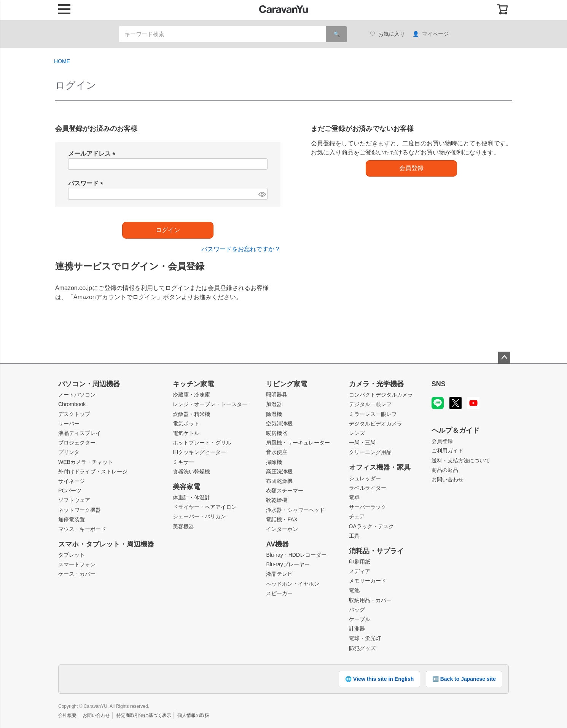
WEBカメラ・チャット (86, 462)
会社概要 (67, 715)
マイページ (431, 34)
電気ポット (186, 424)
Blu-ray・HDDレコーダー (296, 555)
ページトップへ (504, 358)
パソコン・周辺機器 (89, 384)
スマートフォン (77, 564)
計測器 (357, 629)
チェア (357, 516)
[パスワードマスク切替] (262, 194)
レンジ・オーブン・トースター (210, 404)
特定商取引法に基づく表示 (144, 715)
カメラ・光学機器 (376, 384)
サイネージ (72, 481)
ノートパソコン (77, 395)
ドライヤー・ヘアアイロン (205, 507)
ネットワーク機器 (80, 510)
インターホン (282, 529)
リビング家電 (287, 384)
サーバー (69, 424)
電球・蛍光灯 (365, 638)
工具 (354, 536)
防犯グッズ (362, 648)
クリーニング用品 (370, 452)
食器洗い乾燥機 (191, 472)
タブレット (72, 555)
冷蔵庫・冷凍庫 (191, 395)
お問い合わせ (448, 479)
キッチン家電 (193, 384)
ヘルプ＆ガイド (456, 430)
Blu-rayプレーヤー (288, 564)
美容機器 (183, 526)
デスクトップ (74, 414)
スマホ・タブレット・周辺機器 (106, 544)
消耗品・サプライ (376, 551)
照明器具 (277, 395)
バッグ (357, 610)
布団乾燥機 (279, 481)
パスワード (87, 183)
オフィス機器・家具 (380, 467)
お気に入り (387, 34)
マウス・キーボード (82, 529)
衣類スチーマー (285, 491)
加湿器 (274, 404)
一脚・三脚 (362, 443)
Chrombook (72, 404)
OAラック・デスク (371, 526)
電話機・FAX (282, 519)
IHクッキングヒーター (199, 452)
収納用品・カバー (370, 600)
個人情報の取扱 (193, 715)
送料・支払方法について (461, 460)
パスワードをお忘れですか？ (241, 249)
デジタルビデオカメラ (376, 424)
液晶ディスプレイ (80, 433)
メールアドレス (93, 154)
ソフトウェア (74, 500)
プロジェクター (77, 443)
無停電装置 (72, 519)
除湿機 (274, 414)
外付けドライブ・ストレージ (93, 472)
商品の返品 (445, 470)
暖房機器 (277, 433)
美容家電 (186, 487)
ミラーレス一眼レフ (373, 414)
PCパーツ (70, 491)
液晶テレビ (279, 574)
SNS (439, 384)
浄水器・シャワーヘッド (295, 510)
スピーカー (279, 593)
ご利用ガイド (448, 451)
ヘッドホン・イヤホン (293, 584)
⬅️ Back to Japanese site (464, 679)
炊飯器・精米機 (191, 414)
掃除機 (274, 462)
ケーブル (360, 619)
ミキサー (183, 462)
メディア (360, 571)
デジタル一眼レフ (370, 404)
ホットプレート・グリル (202, 443)
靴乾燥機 (277, 500)
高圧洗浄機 (279, 472)
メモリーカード (368, 581)
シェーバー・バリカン (199, 516)
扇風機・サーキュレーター (298, 443)
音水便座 (277, 452)
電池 (354, 590)
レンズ (357, 433)
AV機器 (277, 544)
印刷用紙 (360, 562)
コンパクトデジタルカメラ (381, 395)
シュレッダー (365, 478)
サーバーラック (368, 507)
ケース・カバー (77, 574)
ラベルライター (368, 488)
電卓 (354, 497)
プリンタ (69, 452)
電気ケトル (186, 433)
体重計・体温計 (191, 497)
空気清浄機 (279, 424)
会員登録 (442, 441)
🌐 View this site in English (379, 679)
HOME (62, 61)
